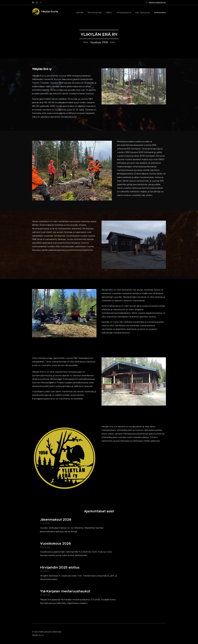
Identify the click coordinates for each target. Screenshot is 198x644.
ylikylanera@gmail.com (157, 2)
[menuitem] (86, 13)
